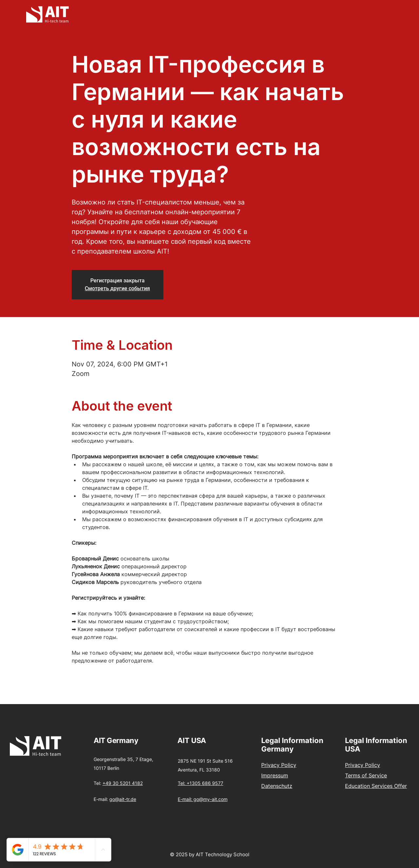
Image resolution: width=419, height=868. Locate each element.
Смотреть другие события (117, 288)
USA (199, 740)
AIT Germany (116, 740)
